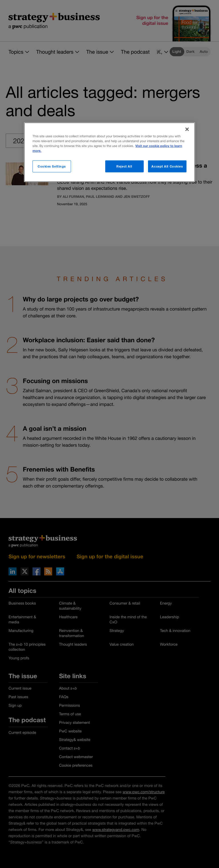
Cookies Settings (52, 166)
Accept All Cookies (167, 166)
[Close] (187, 129)
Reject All (124, 166)
